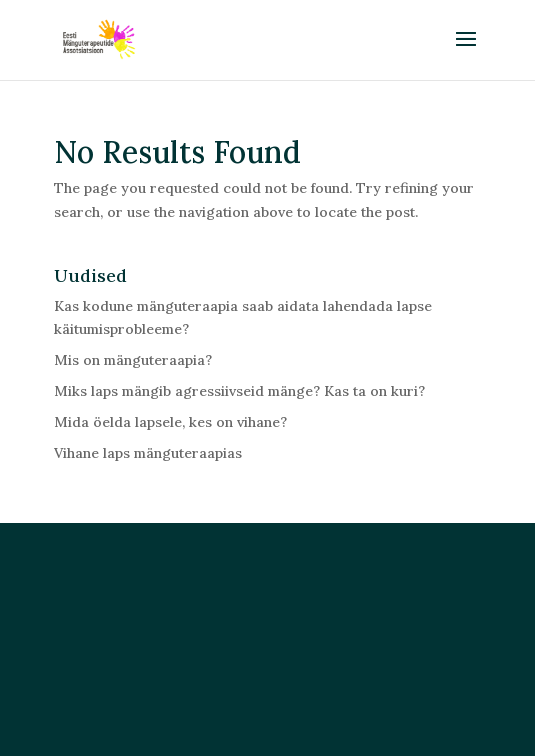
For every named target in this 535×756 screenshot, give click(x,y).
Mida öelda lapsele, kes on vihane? (170, 422)
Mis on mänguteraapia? (133, 360)
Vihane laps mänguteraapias (148, 453)
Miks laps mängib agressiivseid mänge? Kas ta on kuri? (239, 391)
